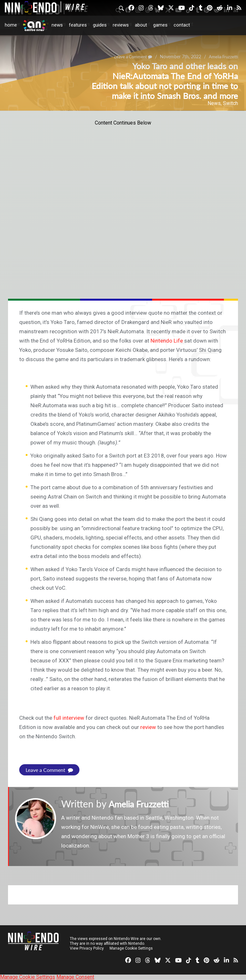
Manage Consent (75, 977)
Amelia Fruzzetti (143, 804)
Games (160, 25)
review (148, 727)
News (57, 25)
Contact (182, 25)
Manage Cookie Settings (131, 948)
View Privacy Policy (87, 948)
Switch (230, 103)
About (141, 25)
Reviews (121, 25)
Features (78, 25)
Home (11, 25)
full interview (69, 718)
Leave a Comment (49, 770)
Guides (100, 25)
